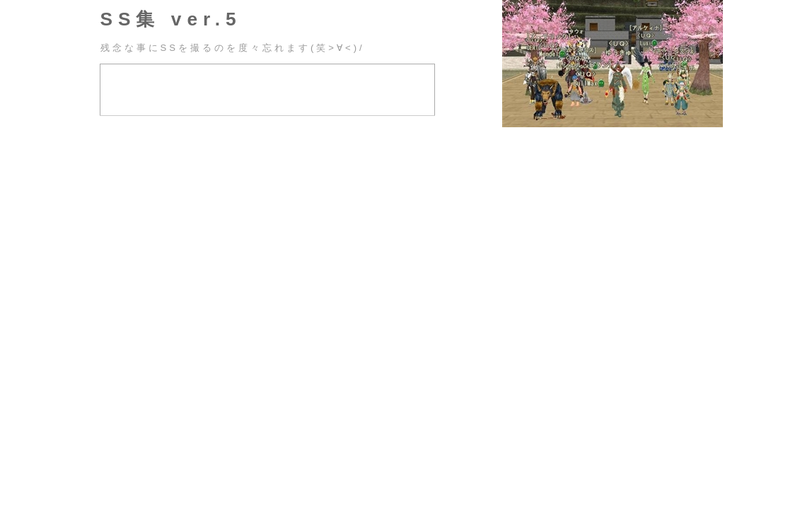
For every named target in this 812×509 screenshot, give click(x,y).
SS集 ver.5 (171, 19)
